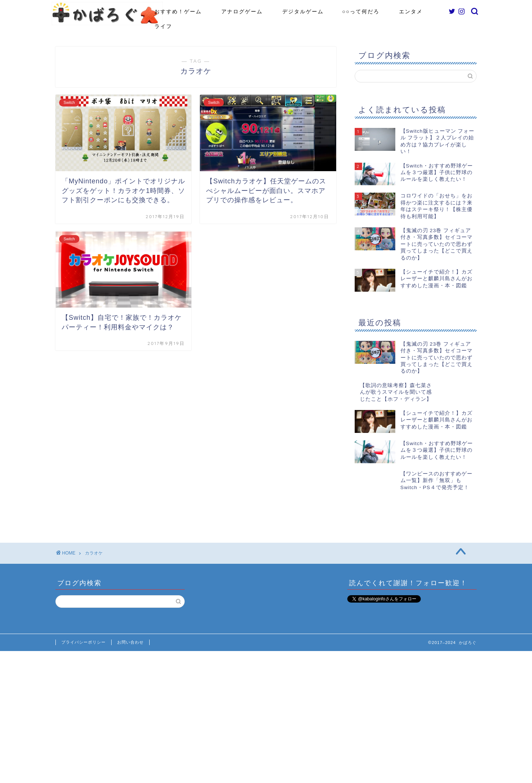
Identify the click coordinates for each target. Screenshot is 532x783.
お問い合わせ (130, 622)
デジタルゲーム (303, 11)
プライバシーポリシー (83, 622)
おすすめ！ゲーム (178, 11)
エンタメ (411, 11)
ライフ (163, 26)
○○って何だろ (361, 11)
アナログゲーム (242, 11)
